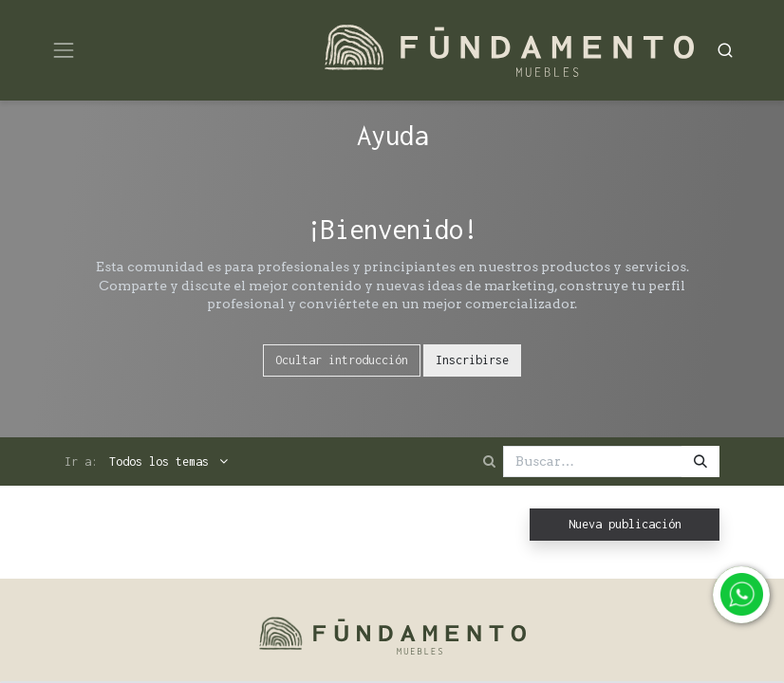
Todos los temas (162, 461)
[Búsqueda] (700, 462)
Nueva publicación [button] (625, 524)
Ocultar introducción (342, 360)
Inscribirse (472, 360)
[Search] (725, 50)
